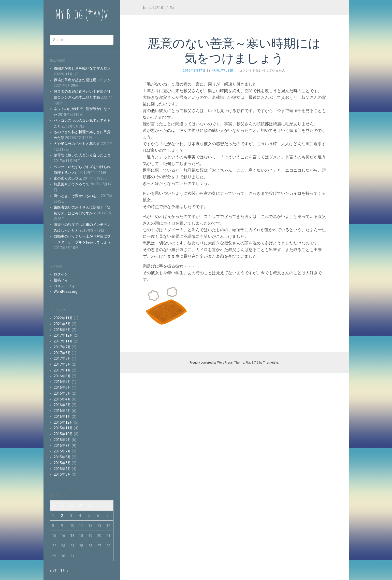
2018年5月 (62, 330)
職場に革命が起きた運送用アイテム (82, 80)
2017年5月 (62, 358)
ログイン (61, 274)
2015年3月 (62, 474)
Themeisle (271, 363)
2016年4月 (62, 399)
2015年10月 (63, 434)
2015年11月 (63, 428)
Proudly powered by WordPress (211, 363)
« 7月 (54, 571)
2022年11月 (63, 318)
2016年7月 (62, 382)
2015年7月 (62, 451)
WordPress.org (66, 292)
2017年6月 (62, 353)
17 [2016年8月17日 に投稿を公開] (72, 536)
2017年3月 (62, 364)
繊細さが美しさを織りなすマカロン (82, 68)
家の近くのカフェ (68, 178)
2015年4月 (62, 469)
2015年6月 (62, 457)
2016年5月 (62, 393)
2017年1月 (62, 370)
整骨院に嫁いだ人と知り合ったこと (82, 155)
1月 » (64, 571)
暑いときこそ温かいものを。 (77, 196)
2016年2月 (62, 411)
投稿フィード (64, 280)
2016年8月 (62, 376)
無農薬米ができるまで (71, 184)
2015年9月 (62, 440)
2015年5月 (62, 463)
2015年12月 (63, 422)
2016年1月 (62, 417)
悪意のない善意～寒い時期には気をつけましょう (234, 50)
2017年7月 (62, 347)
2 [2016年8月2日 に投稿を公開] (62, 516)
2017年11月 (63, 341)
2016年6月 (62, 388)
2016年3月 (62, 405)
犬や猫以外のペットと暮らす (77, 144)
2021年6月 (62, 324)
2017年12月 (63, 335)
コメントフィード (68, 286)
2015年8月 (62, 446)
